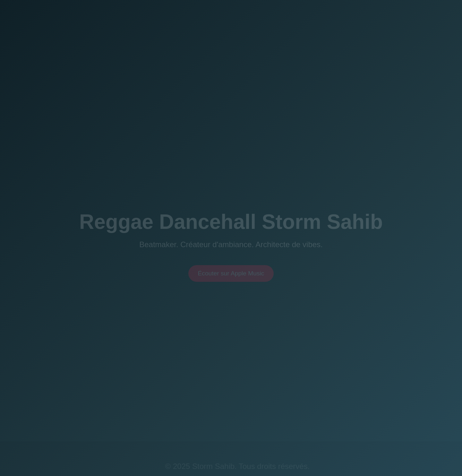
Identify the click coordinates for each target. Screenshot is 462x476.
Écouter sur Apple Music (231, 275)
